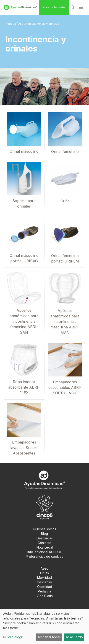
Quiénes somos (44, 529)
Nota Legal (45, 547)
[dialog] (44, 626)
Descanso (44, 582)
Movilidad (44, 578)
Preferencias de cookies (44, 556)
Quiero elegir (13, 637)
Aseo (22, 24)
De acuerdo (74, 637)
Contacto (44, 543)
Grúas (44, 573)
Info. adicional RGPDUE (45, 552)
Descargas (45, 538)
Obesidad (45, 587)
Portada (11, 24)
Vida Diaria (45, 596)
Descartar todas (49, 637)
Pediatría (44, 591)
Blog (44, 534)
